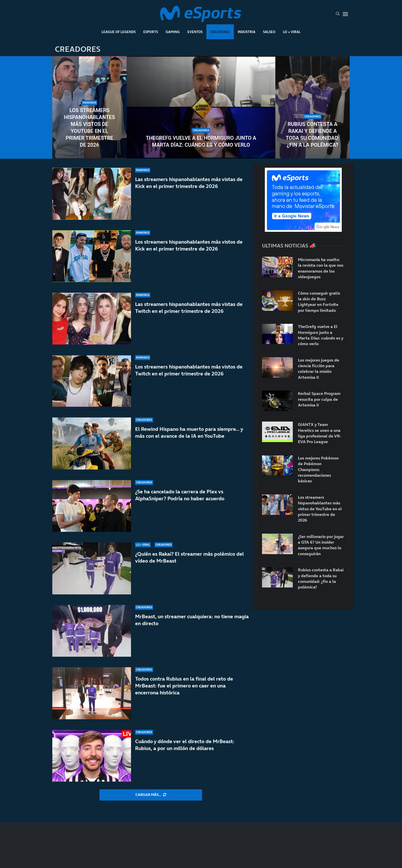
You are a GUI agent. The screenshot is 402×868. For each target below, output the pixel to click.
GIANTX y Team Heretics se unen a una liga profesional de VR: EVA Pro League (319, 433)
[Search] (338, 14)
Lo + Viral (292, 32)
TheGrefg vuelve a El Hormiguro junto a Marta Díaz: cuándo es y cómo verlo (201, 141)
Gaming (173, 32)
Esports (151, 32)
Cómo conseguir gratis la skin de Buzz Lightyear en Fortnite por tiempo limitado (319, 302)
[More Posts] (151, 795)
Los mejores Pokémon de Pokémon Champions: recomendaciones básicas (318, 470)
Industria (247, 32)
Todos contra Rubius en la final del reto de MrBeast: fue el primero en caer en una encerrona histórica (184, 686)
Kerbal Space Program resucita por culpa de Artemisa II (319, 399)
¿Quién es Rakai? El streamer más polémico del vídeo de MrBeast (189, 557)
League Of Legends (119, 32)
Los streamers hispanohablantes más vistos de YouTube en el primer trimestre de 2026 (89, 128)
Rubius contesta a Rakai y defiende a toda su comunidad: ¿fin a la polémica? (312, 134)
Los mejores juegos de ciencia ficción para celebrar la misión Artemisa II (319, 369)
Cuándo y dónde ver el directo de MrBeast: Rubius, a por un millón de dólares (185, 745)
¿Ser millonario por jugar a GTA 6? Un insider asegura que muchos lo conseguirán (321, 545)
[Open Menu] (345, 14)
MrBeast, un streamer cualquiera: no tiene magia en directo (192, 620)
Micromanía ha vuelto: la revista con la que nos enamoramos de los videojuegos (321, 268)
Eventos (195, 32)
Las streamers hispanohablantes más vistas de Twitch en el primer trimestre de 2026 (189, 308)
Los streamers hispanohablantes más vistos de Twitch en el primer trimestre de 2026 (189, 370)
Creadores (220, 32)
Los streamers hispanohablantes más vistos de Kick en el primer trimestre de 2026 (189, 245)
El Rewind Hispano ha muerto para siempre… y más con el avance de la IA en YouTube (189, 432)
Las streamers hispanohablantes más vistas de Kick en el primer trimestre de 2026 (189, 183)
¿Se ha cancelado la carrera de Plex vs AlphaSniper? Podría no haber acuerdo (180, 495)
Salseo (269, 32)
